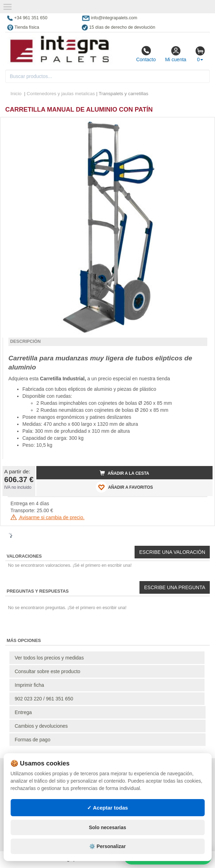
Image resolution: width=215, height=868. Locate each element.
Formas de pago (33, 740)
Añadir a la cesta (124, 473)
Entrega (23, 712)
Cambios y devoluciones (41, 726)
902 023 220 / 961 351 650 (44, 699)
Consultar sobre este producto (48, 671)
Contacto (146, 54)
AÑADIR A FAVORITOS (124, 487)
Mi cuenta (176, 54)
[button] (201, 126)
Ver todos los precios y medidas (49, 658)
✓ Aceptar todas (107, 808)
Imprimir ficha (29, 685)
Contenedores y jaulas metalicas (61, 94)
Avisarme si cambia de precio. (48, 517)
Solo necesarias (107, 827)
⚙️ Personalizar (107, 846)
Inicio (16, 94)
